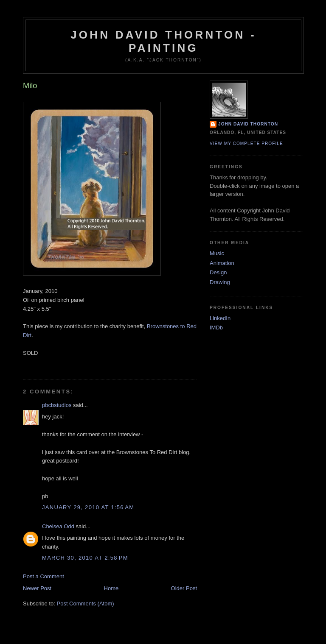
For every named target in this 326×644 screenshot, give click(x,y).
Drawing (220, 282)
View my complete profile (246, 144)
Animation (222, 263)
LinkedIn (220, 318)
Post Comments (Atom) (86, 604)
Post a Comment (44, 576)
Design (218, 272)
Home (111, 588)
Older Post (184, 588)
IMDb (216, 328)
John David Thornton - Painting (163, 41)
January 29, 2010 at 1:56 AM (88, 507)
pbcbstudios (57, 405)
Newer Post (37, 588)
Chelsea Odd (58, 526)
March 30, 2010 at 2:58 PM (85, 558)
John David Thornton (248, 124)
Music (217, 253)
